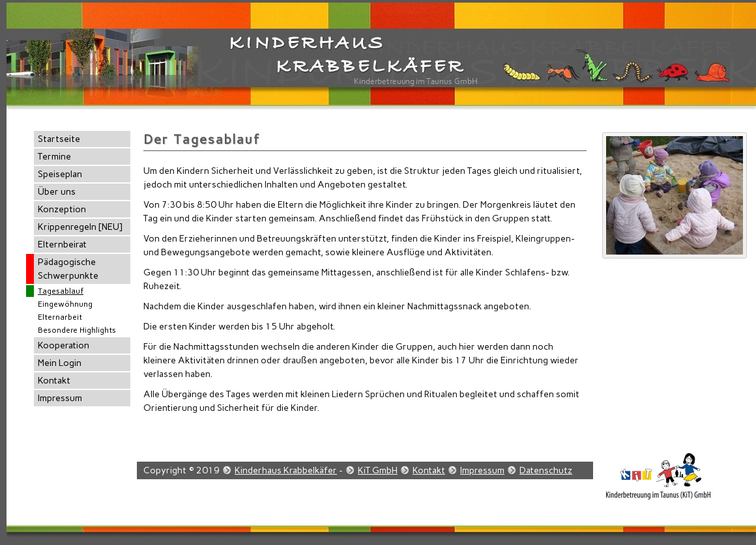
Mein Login (60, 363)
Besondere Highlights (77, 330)
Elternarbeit (60, 317)
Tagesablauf (61, 291)
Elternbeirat (62, 245)
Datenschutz (546, 470)
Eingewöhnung (65, 304)
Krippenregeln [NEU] (80, 227)
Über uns (57, 192)
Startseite (59, 139)
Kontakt (54, 381)
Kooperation (64, 345)
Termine (54, 157)
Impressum (60, 398)
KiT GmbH (378, 470)
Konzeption (62, 209)
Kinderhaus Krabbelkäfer (286, 470)
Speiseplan (60, 174)
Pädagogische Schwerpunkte (68, 269)
